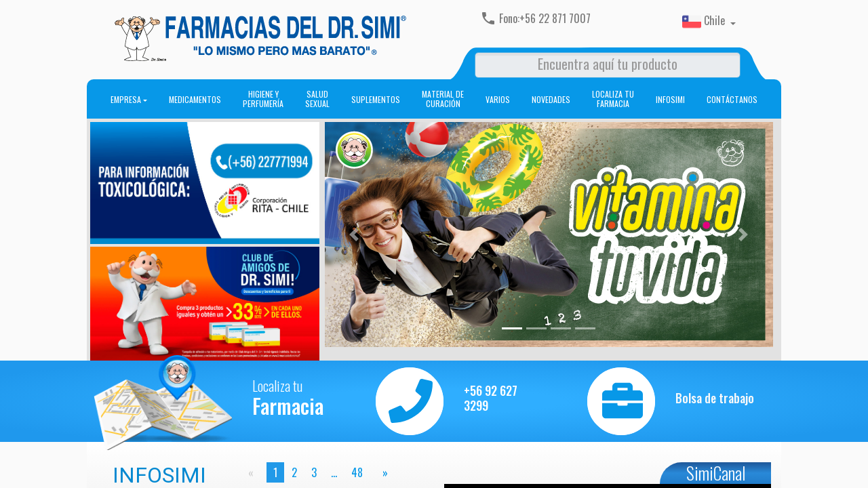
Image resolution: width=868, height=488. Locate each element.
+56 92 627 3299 (491, 398)
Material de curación (443, 99)
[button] (354, 235)
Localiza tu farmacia (613, 99)
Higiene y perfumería (263, 99)
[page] (382, 472)
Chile (705, 22)
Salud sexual (317, 99)
